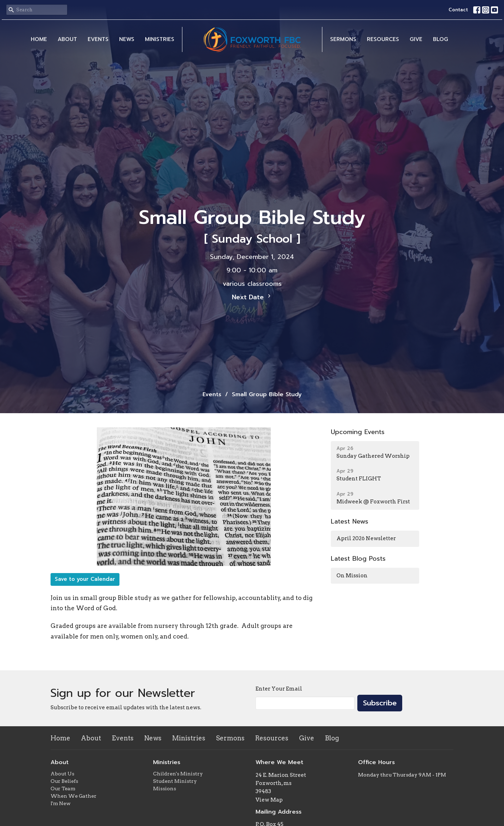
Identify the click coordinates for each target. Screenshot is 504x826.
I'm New (61, 803)
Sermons (343, 39)
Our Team (63, 789)
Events (98, 39)
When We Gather (74, 796)
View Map (269, 800)
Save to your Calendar (85, 579)
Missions (165, 789)
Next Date (252, 297)
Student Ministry (175, 781)
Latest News (350, 521)
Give (416, 39)
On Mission (352, 576)
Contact (458, 10)
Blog (441, 39)
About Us (62, 774)
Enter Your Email (279, 689)
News (127, 39)
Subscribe (380, 703)
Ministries (160, 39)
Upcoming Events (358, 432)
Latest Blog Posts (358, 559)
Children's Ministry (178, 774)
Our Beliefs (64, 781)
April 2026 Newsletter (366, 538)
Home (39, 39)
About (67, 39)
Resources (383, 39)
